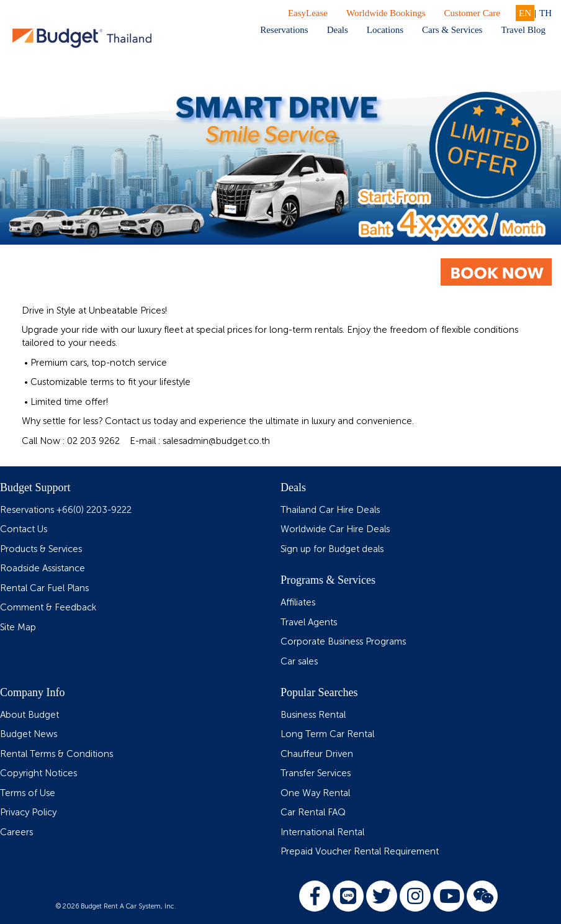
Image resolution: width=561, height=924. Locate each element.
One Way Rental (315, 793)
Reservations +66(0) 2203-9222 (66, 510)
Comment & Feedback (48, 608)
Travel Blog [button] (523, 30)
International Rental (322, 832)
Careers (16, 832)
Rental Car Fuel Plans (44, 588)
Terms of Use (28, 793)
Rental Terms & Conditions (56, 754)
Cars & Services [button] (452, 30)
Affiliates (298, 603)
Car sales (299, 662)
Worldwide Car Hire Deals (335, 529)
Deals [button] (338, 30)
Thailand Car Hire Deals (330, 510)
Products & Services (41, 549)
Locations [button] (385, 30)
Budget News (29, 734)
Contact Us (24, 529)
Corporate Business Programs (343, 642)
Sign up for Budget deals (332, 549)
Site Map (18, 627)
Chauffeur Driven (317, 754)
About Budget (29, 715)
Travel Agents (309, 623)
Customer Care (472, 13)
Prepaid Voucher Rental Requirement (360, 852)
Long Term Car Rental (327, 734)
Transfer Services (316, 773)
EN (525, 13)
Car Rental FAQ (313, 813)
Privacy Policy (28, 813)
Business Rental (313, 715)
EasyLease (308, 13)
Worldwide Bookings (386, 13)
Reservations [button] (284, 30)
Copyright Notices (38, 773)
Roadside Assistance (43, 568)
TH (545, 13)
